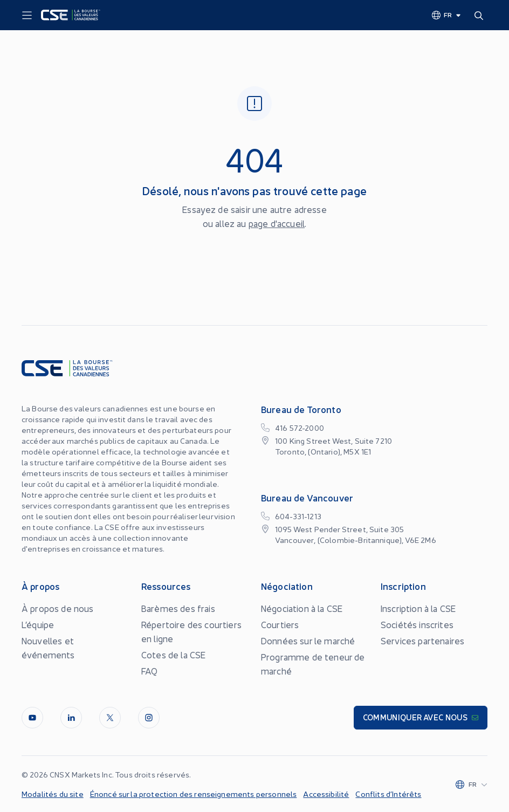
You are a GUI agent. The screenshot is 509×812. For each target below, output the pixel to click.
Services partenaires (422, 641)
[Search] (481, 15)
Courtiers (280, 624)
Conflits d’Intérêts (388, 794)
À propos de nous (58, 608)
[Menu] (27, 16)
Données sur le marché (308, 641)
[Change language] (447, 15)
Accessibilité (326, 794)
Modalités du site (53, 794)
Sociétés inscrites (417, 624)
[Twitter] (110, 718)
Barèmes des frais (178, 608)
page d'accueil (277, 223)
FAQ (149, 671)
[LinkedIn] (71, 718)
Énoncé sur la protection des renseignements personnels (194, 794)
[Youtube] (32, 718)
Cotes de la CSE (173, 655)
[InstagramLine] (149, 718)
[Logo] (71, 15)
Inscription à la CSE (418, 608)
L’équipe (38, 624)
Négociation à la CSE (302, 608)
